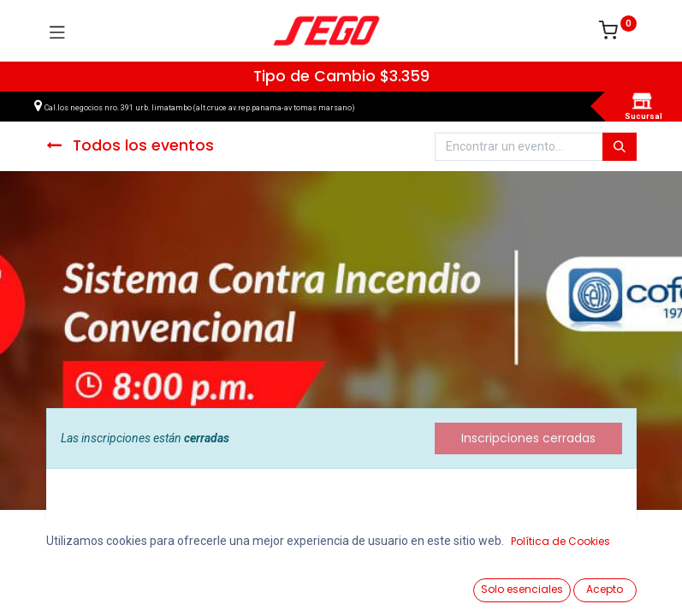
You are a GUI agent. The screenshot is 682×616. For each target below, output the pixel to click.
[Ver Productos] (56, 583)
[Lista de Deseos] (436, 583)
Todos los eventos (130, 145)
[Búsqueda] (620, 147)
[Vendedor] (626, 583)
